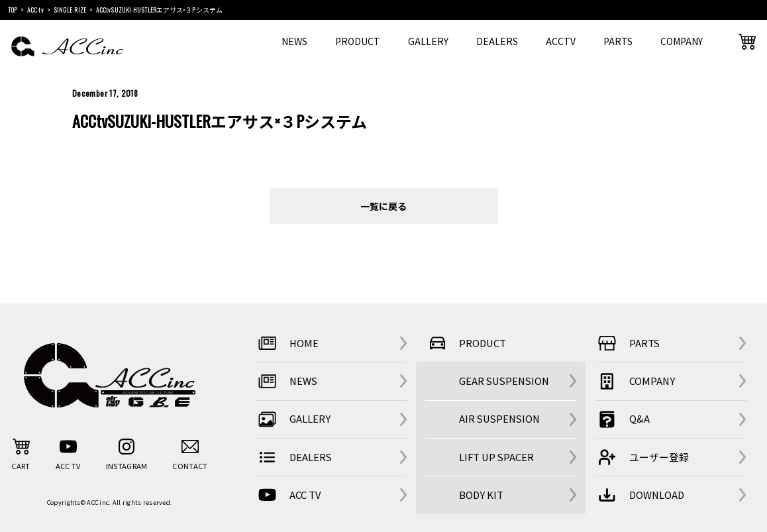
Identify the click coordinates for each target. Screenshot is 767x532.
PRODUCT (358, 41)
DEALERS (497, 41)
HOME (287, 344)
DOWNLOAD (639, 495)
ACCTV (561, 41)
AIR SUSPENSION (499, 418)
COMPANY (682, 41)
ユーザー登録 (642, 457)
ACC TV (288, 495)
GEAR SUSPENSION (504, 381)
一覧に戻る (383, 206)
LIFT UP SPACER (496, 457)
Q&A (622, 419)
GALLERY (428, 41)
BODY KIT (481, 495)
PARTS (618, 41)
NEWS (294, 41)
